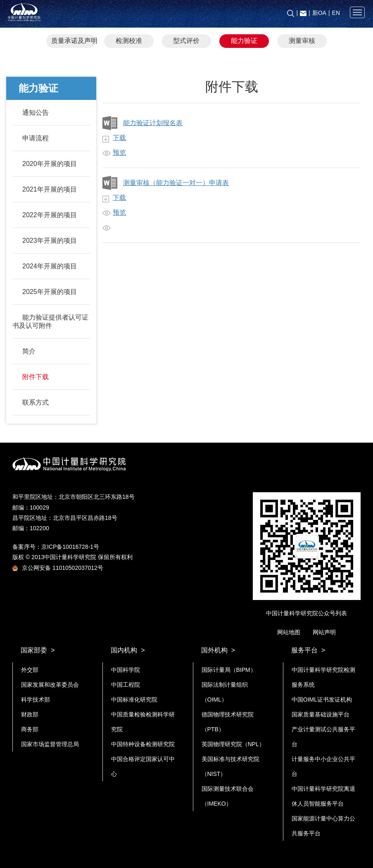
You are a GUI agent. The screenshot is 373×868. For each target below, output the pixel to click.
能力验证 (244, 41)
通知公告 (36, 113)
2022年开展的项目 (50, 215)
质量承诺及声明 (74, 41)
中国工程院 (126, 685)
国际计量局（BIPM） (229, 670)
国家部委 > (38, 650)
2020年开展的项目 (50, 164)
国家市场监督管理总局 (50, 744)
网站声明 (324, 632)
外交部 (30, 670)
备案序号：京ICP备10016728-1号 (56, 547)
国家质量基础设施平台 (321, 714)
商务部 (30, 729)
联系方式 (36, 402)
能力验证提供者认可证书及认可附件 (50, 321)
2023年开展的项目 (50, 241)
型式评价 (186, 41)
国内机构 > (128, 650)
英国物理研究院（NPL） (233, 744)
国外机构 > (218, 650)
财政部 (30, 714)
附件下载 (36, 377)
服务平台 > (308, 650)
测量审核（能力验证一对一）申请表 (176, 183)
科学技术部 (36, 700)
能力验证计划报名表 (153, 123)
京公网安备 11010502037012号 (58, 568)
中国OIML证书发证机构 (322, 700)
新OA (319, 13)
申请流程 (36, 138)
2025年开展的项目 (50, 292)
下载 (119, 138)
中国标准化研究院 (134, 700)
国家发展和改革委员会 (50, 685)
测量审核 (302, 41)
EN (336, 13)
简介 (29, 351)
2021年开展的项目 (50, 189)
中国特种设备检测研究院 (143, 744)
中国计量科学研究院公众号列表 (306, 613)
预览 (119, 153)
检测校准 (129, 41)
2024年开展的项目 (50, 266)
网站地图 (289, 632)
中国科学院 (126, 670)
